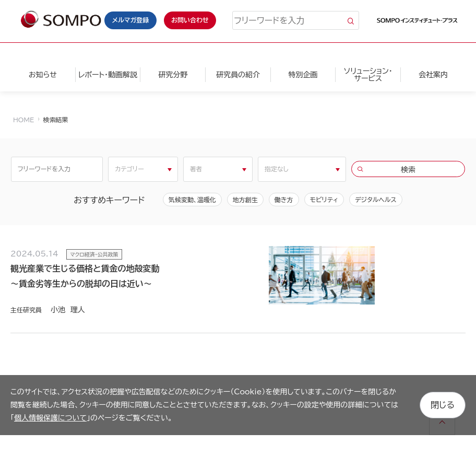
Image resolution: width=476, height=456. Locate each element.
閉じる (443, 405)
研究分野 (173, 75)
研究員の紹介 (238, 75)
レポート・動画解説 (108, 75)
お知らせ (43, 75)
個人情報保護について (50, 418)
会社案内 (433, 75)
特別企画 (303, 75)
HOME (23, 120)
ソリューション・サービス (368, 75)
